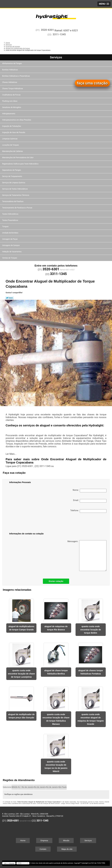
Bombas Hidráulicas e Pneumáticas (16, 76)
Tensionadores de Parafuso (13, 201)
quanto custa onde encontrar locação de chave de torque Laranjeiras (21, 674)
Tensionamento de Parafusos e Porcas (17, 208)
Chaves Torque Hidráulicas (13, 89)
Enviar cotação (56, 581)
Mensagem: (87, 556)
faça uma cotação (92, 83)
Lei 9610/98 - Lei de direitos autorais (92, 803)
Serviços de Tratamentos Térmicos (16, 195)
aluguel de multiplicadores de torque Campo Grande (21, 628)
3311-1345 (59, 34)
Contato (43, 849)
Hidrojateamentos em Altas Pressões (17, 120)
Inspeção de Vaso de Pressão (14, 132)
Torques (6, 227)
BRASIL (15, 787)
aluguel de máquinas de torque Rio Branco (56, 628)
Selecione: (7, 787)
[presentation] (28, 523)
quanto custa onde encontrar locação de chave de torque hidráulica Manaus (56, 719)
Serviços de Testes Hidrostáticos (15, 189)
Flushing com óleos (10, 101)
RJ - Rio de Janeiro (26, 787)
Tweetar (10, 298)
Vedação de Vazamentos (12, 252)
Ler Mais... (11, 454)
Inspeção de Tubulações (12, 126)
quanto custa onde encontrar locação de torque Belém (91, 630)
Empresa (44, 841)
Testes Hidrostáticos (10, 214)
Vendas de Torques (10, 258)
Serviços (56, 57)
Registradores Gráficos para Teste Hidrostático (21, 164)
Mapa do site (67, 849)
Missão (66, 841)
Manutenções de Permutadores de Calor (18, 158)
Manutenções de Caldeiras (13, 151)
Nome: (90, 491)
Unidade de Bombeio (10, 233)
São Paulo (62, 787)
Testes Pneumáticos (10, 220)
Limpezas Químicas (10, 139)
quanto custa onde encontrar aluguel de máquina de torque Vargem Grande (91, 719)
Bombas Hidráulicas (10, 70)
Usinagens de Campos (11, 245)
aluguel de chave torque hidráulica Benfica (56, 672)
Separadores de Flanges (12, 170)
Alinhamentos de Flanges (12, 63)
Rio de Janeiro (40, 787)
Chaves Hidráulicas (10, 82)
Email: (90, 501)
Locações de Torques (11, 145)
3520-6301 (47, 30)
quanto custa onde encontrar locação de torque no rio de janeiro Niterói (56, 766)
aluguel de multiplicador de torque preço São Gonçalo (21, 716)
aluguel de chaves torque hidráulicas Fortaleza (91, 672)
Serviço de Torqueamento (12, 176)
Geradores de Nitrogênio (12, 107)
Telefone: (88, 511)
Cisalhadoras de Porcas (12, 95)
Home (23, 841)
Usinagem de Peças (10, 239)
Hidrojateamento (9, 114)
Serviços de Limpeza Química (14, 183)
